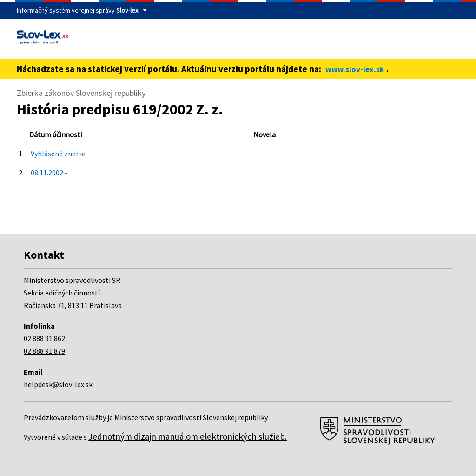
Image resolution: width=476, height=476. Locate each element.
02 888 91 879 (44, 351)
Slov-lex (127, 10)
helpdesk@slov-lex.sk (58, 384)
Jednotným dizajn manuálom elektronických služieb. (188, 436)
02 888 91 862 (44, 338)
